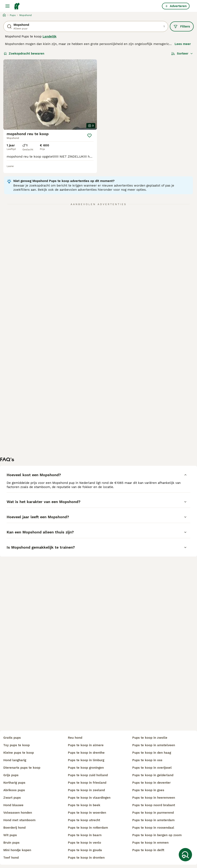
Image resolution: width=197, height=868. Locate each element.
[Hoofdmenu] (7, 6)
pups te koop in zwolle (150, 738)
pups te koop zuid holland (88, 775)
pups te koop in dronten (86, 858)
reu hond (75, 738)
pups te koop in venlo (84, 843)
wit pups (10, 835)
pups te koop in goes (148, 790)
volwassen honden (18, 813)
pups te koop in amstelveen (154, 745)
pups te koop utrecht (84, 820)
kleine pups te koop (19, 753)
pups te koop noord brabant (154, 805)
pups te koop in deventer (151, 783)
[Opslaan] (89, 136)
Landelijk (50, 36)
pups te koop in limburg (86, 760)
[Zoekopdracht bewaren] (185, 855)
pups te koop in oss (147, 760)
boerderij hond (14, 828)
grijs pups (11, 775)
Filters (182, 26)
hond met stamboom (19, 820)
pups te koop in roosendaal (153, 828)
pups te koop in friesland (87, 783)
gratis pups (12, 738)
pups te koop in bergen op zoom (157, 835)
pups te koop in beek (84, 805)
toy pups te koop (17, 745)
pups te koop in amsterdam (153, 820)
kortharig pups (14, 783)
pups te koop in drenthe (86, 753)
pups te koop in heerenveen (154, 798)
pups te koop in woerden (87, 813)
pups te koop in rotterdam (88, 828)
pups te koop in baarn (85, 835)
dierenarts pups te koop (22, 768)
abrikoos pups (14, 790)
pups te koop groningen (86, 768)
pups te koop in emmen (150, 843)
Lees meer (183, 44)
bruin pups (11, 843)
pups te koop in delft (148, 850)
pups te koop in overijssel (152, 768)
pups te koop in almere (86, 745)
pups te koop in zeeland (86, 790)
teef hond (11, 858)
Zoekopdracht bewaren (24, 54)
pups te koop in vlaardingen (89, 798)
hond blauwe (13, 805)
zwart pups (12, 798)
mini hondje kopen (17, 850)
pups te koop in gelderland (153, 775)
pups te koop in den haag (152, 753)
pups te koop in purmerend (153, 813)
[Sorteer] (182, 54)
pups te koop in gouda (85, 850)
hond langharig (15, 760)
